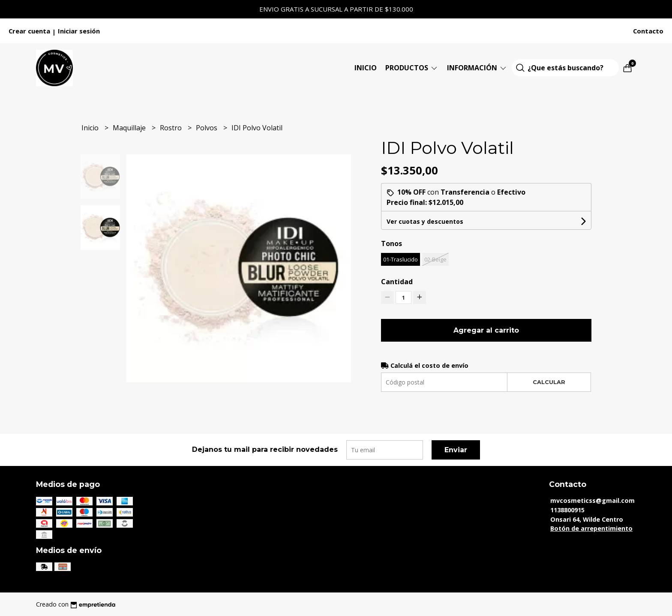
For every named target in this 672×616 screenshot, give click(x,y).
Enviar (456, 450)
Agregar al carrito (486, 330)
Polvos (207, 128)
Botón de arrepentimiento (591, 528)
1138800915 (567, 510)
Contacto (648, 31)
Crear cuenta (29, 31)
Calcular (549, 382)
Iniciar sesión (79, 31)
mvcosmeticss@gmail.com (592, 500)
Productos (412, 68)
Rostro (172, 128)
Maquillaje (130, 128)
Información (477, 68)
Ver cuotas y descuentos (425, 221)
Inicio (366, 68)
